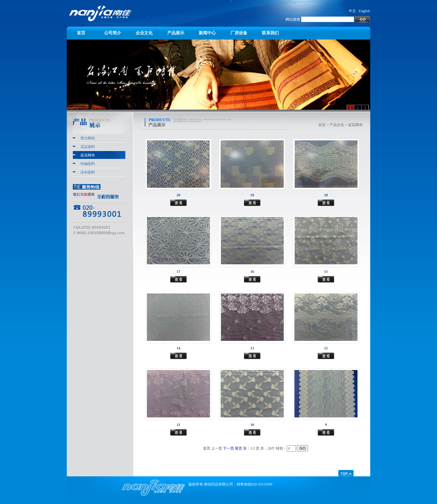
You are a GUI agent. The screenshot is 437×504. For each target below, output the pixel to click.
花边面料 (88, 147)
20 (178, 195)
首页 (81, 33)
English (364, 11)
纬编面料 (88, 164)
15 (326, 272)
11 (178, 425)
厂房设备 (239, 33)
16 (252, 272)
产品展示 (176, 33)
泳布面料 (88, 172)
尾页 (239, 448)
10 (252, 425)
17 (178, 272)
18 (326, 195)
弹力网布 (88, 138)
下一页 (229, 448)
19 (252, 195)
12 (326, 348)
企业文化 (144, 33)
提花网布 (88, 155)
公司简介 (113, 33)
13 (252, 348)
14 (178, 348)
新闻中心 (207, 33)
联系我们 (270, 33)
